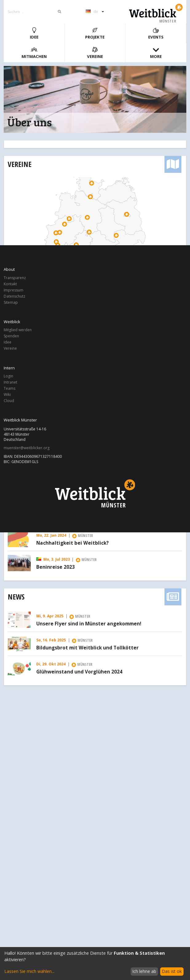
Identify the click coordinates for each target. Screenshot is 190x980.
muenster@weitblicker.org (27, 448)
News (16, 597)
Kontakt (10, 284)
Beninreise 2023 (55, 567)
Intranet (10, 382)
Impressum (14, 290)
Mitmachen (34, 53)
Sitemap (11, 302)
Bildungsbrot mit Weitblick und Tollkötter (87, 648)
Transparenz (15, 278)
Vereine (95, 53)
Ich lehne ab (144, 971)
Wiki (7, 394)
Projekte (95, 33)
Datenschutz (14, 296)
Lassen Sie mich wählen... (29, 971)
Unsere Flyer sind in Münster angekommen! (89, 624)
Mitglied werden (18, 330)
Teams (10, 388)
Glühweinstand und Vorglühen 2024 (79, 672)
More (156, 53)
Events (156, 33)
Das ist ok (172, 971)
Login (8, 376)
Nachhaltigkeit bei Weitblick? (73, 543)
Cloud (9, 401)
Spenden (11, 336)
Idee (34, 33)
